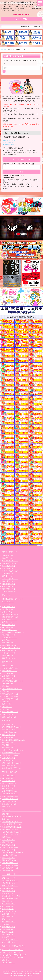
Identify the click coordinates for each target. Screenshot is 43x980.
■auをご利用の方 (8, 142)
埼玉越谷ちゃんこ (9, 666)
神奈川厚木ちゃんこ (10, 630)
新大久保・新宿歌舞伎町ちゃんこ (14, 632)
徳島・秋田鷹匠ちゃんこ (11, 898)
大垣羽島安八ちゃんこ (10, 730)
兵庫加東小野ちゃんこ (10, 863)
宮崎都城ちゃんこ (9, 901)
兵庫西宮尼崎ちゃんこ (10, 868)
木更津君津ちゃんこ (10, 638)
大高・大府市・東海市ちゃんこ (14, 750)
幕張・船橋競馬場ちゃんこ (12, 689)
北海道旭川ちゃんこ (10, 573)
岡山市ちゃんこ (8, 932)
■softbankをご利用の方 (10, 145)
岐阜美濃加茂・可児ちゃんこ (13, 768)
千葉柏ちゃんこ (8, 691)
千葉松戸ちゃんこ (9, 653)
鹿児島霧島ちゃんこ (10, 888)
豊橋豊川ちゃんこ (9, 745)
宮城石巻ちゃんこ (9, 558)
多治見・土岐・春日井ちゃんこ (14, 740)
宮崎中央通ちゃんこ (10, 929)
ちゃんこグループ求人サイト (13, 952)
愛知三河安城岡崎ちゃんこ (12, 727)
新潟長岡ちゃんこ (9, 786)
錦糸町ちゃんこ (8, 640)
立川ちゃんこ (7, 604)
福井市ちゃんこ (8, 806)
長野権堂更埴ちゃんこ (10, 794)
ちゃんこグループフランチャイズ (14, 955)
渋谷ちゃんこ (7, 704)
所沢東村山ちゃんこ (10, 671)
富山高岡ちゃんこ (9, 778)
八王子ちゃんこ (8, 709)
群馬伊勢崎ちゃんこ (10, 655)
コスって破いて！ (9, 963)
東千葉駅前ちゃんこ (10, 609)
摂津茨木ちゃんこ (9, 858)
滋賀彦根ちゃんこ (9, 814)
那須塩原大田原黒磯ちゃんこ (13, 681)
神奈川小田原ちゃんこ (10, 650)
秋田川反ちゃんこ (9, 566)
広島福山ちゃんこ (9, 893)
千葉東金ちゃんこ (9, 643)
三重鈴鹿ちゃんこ (9, 760)
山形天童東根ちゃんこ (10, 561)
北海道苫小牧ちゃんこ (10, 591)
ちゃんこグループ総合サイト (13, 950)
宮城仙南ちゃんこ (9, 555)
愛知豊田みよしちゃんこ (11, 755)
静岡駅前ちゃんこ (9, 742)
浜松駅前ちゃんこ (9, 748)
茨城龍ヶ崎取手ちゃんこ (11, 668)
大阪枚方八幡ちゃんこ (10, 855)
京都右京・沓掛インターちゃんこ (14, 852)
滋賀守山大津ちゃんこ (10, 860)
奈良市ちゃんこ (8, 837)
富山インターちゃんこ (10, 783)
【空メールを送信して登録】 (22, 159)
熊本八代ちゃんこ (9, 927)
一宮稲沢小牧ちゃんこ (10, 732)
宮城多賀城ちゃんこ (10, 581)
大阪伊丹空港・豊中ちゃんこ (13, 824)
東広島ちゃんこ (8, 924)
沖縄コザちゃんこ (9, 937)
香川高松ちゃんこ (9, 891)
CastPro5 (30, 975)
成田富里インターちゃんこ (12, 614)
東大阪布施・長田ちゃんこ (12, 829)
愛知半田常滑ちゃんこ (10, 765)
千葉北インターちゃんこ (11, 696)
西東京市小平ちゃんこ (10, 699)
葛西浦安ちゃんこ (9, 684)
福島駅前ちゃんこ (9, 589)
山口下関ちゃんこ (9, 914)
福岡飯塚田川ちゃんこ (10, 911)
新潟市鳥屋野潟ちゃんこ (11, 796)
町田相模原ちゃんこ (10, 627)
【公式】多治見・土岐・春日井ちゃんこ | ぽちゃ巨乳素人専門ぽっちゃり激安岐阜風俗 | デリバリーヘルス (22, 973)
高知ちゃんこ (7, 919)
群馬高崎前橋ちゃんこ (10, 617)
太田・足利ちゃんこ (10, 673)
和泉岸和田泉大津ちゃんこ (12, 827)
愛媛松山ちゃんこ (9, 878)
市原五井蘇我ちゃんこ (10, 694)
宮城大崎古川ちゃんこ (10, 563)
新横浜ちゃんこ (8, 686)
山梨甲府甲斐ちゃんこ (10, 791)
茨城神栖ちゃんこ (9, 678)
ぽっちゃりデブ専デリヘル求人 (14, 957)
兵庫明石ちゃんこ (9, 842)
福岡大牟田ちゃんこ (10, 934)
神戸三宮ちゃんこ (9, 840)
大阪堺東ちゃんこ (9, 845)
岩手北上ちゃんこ (9, 576)
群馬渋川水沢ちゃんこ (10, 645)
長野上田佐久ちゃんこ (10, 801)
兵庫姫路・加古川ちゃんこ (12, 832)
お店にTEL (21, 19)
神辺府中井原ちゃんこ (10, 940)
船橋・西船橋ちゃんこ (10, 712)
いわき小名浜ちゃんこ (10, 571)
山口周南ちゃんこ (9, 906)
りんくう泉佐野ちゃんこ (11, 847)
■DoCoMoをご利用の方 (10, 140)
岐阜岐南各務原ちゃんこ (11, 753)
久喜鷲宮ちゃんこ (9, 676)
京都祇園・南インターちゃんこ (14, 816)
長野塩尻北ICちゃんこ (10, 799)
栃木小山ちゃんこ (9, 625)
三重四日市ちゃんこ (10, 737)
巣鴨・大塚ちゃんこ (10, 717)
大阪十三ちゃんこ (9, 850)
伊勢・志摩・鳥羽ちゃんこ (12, 763)
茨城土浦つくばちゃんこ (11, 648)
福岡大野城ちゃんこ (10, 916)
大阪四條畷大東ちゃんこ (11, 865)
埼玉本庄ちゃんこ (9, 635)
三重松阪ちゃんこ (9, 758)
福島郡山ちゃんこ (9, 586)
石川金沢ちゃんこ (9, 781)
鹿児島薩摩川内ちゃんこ (11, 896)
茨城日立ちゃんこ (9, 714)
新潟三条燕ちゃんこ (10, 804)
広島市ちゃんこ (8, 909)
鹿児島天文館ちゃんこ (10, 881)
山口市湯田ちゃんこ (10, 942)
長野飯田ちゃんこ (9, 788)
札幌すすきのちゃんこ (10, 579)
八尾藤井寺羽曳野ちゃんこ (12, 834)
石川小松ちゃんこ (9, 776)
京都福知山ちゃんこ (10, 870)
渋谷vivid (6, 960)
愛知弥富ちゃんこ (9, 735)
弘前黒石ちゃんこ (9, 568)
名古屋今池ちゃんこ (10, 724)
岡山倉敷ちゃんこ (9, 922)
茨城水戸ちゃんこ (9, 607)
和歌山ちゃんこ (8, 819)
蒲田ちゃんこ (7, 707)
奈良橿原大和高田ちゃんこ (12, 822)
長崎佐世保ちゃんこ (10, 883)
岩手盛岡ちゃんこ (9, 584)
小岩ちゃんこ (7, 701)
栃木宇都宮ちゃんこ (10, 620)
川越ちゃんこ (7, 612)
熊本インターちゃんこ (10, 886)
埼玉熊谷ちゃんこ (9, 622)
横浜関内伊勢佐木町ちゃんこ (13, 599)
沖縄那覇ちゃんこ (9, 904)
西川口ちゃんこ (8, 602)
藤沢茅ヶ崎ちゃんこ (10, 658)
